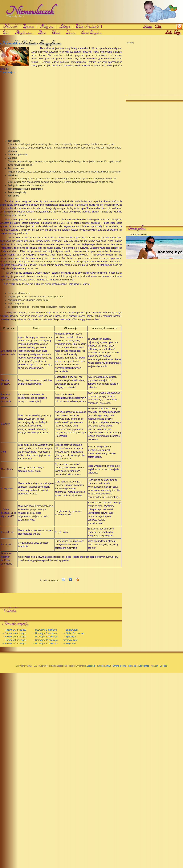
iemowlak (10, 26)
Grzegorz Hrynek (94, 666)
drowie (70, 33)
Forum (147, 27)
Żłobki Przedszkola (87, 26)
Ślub (6, 33)
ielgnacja (46, 27)
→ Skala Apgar (71, 630)
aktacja (65, 26)
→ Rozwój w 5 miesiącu (14, 637)
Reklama (132, 666)
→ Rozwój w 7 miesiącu (14, 644)
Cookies (164, 666)
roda (55, 33)
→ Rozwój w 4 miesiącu (14, 633)
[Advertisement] (29, 103)
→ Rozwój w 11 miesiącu (45, 640)
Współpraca (144, 666)
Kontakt (108, 666)
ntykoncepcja (23, 33)
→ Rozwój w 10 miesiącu (45, 637)
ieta (42, 33)
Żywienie (28, 26)
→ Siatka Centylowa (73, 633)
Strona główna (120, 666)
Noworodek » (10, 43)
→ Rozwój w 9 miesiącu (45, 633)
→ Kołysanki (69, 644)
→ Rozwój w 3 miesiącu (14, 630)
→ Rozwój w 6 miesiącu (14, 640)
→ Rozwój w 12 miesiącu (45, 644)
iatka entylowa (91, 33)
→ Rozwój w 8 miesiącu (45, 630)
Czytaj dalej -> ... (9, 72)
